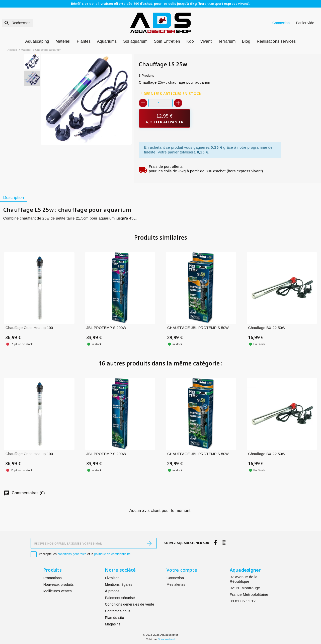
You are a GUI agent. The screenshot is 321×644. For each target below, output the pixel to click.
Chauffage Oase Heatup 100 (29, 328)
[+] (178, 103)
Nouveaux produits (59, 584)
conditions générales (72, 554)
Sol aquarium (135, 41)
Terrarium (227, 41)
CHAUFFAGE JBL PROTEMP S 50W (198, 328)
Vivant (206, 41)
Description (14, 198)
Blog (246, 41)
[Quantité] (160, 103)
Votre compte (182, 570)
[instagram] (224, 543)
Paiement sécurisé (120, 598)
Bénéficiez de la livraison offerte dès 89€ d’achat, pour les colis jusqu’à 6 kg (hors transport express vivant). (160, 4)
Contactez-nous (118, 611)
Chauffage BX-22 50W (267, 328)
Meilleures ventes (58, 591)
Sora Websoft (166, 639)
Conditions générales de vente (129, 604)
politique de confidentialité (112, 554)
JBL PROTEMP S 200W (106, 328)
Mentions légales (118, 584)
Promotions (53, 578)
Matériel (63, 41)
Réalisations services (276, 41)
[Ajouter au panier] (164, 118)
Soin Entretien (167, 41)
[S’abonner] (149, 543)
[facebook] (216, 543)
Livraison (112, 578)
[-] (143, 103)
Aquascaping (37, 41)
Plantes (84, 41)
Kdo (190, 41)
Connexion (175, 578)
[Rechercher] (18, 23)
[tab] (14, 198)
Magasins (113, 624)
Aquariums (107, 41)
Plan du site (114, 618)
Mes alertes (176, 584)
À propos (112, 591)
